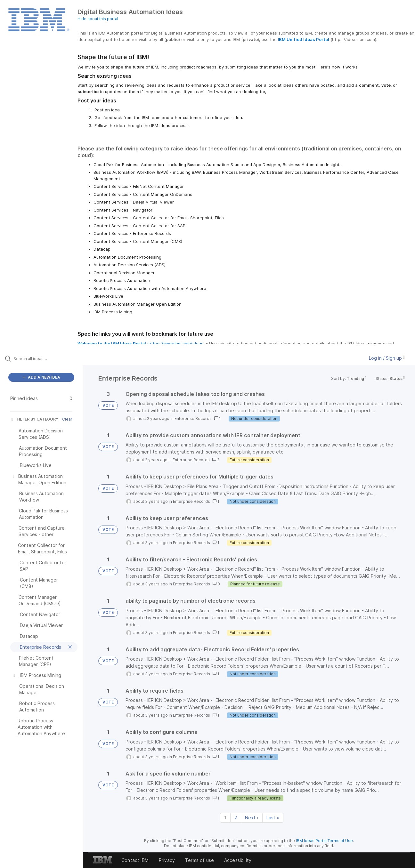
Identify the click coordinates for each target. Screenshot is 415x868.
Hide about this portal (98, 19)
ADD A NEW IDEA (41, 377)
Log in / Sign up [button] (387, 358)
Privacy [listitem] (167, 860)
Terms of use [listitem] (199, 860)
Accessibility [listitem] (238, 860)
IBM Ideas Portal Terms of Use (324, 841)
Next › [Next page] (252, 818)
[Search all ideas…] (49, 358)
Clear (67, 419)
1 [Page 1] (225, 818)
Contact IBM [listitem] (135, 860)
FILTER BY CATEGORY (34, 419)
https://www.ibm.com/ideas (176, 343)
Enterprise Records (193, 418)
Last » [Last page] (273, 818)
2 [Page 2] (236, 818)
